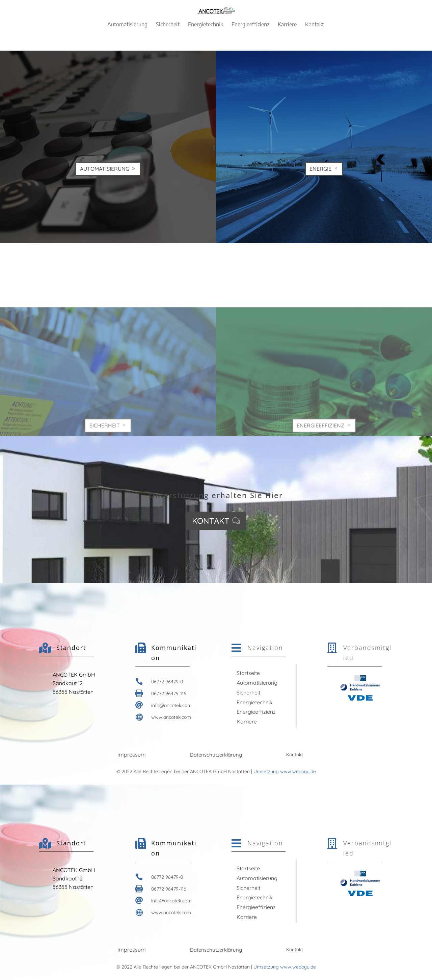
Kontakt (211, 521)
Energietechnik (255, 702)
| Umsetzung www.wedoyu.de (283, 771)
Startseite (248, 673)
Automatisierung (105, 213)
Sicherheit (248, 692)
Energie (320, 213)
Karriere (247, 722)
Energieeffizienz (256, 712)
